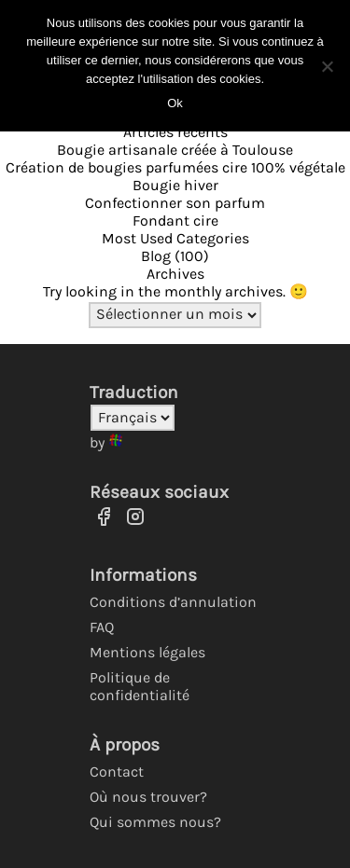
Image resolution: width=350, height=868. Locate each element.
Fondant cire (175, 220)
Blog (156, 256)
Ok (175, 103)
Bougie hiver (175, 185)
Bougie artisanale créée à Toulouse (175, 150)
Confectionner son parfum (175, 203)
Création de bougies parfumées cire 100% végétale (175, 167)
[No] (327, 66)
